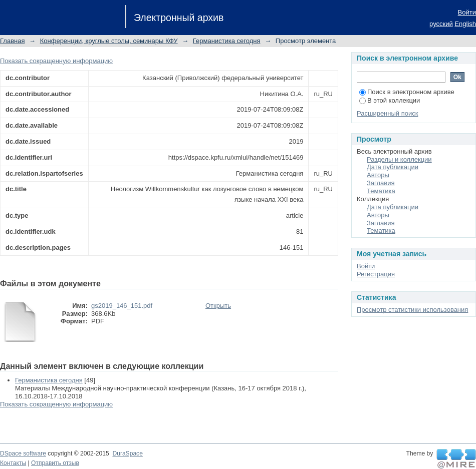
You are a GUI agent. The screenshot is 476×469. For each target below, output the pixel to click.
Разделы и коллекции (399, 159)
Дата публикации (393, 167)
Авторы (378, 175)
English (465, 24)
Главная (12, 41)
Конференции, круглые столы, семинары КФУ (109, 41)
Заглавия (381, 183)
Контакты (13, 463)
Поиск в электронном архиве (407, 92)
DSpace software (23, 453)
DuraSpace (127, 453)
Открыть (218, 306)
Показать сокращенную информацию (56, 61)
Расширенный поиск (387, 113)
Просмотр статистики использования (412, 310)
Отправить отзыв (55, 463)
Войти (467, 12)
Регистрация (376, 274)
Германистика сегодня (227, 41)
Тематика (381, 191)
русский (441, 24)
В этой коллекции (390, 100)
